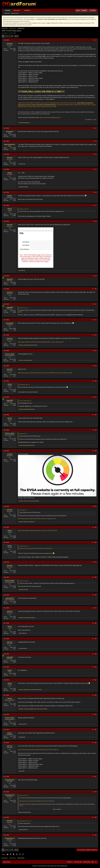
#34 (96, 714)
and (22, 123)
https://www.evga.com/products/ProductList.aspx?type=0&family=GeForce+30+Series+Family (45, 373)
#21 (96, 506)
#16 (96, 381)
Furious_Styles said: (24, 401)
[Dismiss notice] (96, 18)
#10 (96, 289)
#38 (96, 792)
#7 (96, 205)
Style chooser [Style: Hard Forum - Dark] (7, 862)
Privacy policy (87, 862)
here (62, 54)
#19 (96, 430)
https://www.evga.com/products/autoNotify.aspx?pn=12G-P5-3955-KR (38, 750)
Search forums (15, 13)
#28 (96, 623)
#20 (96, 451)
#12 (96, 320)
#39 (96, 817)
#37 (96, 777)
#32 (96, 680)
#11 (96, 304)
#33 (96, 695)
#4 (96, 154)
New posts (17, 10)
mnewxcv (5, 33)
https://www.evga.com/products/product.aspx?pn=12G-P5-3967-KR (37, 531)
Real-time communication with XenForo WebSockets (55, 866)
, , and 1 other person (31, 709)
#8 (96, 221)
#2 (96, 128)
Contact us (70, 862)
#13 (96, 335)
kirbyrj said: (22, 434)
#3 (96, 141)
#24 (96, 562)
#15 (96, 366)
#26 (96, 595)
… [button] (9, 36)
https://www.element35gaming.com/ (50, 117)
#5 (96, 169)
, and (26, 345)
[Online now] (3, 278)
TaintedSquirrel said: (24, 821)
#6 (96, 192)
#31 (96, 667)
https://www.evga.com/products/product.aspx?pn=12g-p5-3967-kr (37, 519)
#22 (96, 527)
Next (16, 36)
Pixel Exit (40, 866)
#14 (96, 351)
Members (27, 10)
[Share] (94, 40)
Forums (8, 10)
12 (12, 36)
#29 (96, 639)
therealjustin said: (24, 385)
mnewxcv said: (23, 209)
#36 (96, 743)
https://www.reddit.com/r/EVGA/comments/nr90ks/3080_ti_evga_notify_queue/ (41, 342)
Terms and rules (78, 862)
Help (93, 862)
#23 (96, 542)
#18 (96, 415)
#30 (96, 654)
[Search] (93, 10)
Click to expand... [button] (57, 809)
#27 (96, 608)
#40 (96, 835)
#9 (96, 276)
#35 (96, 730)
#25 (96, 577)
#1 (96, 40)
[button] (21, 10)
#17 (96, 397)
